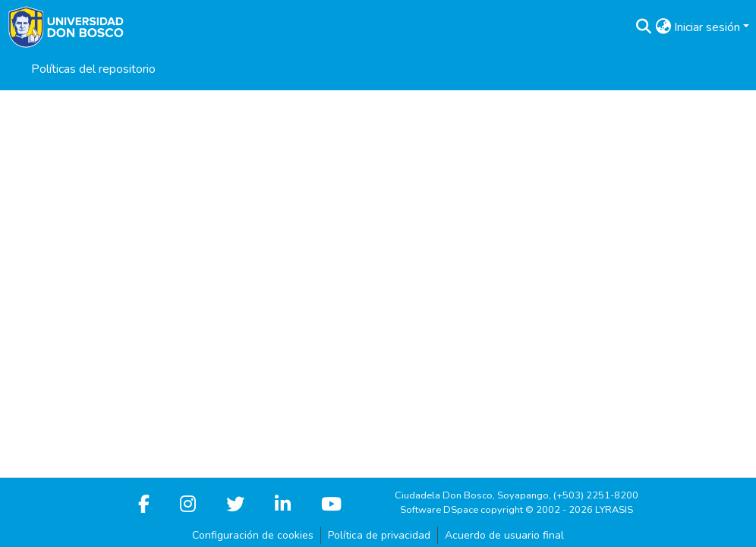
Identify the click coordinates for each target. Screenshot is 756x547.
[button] (643, 27)
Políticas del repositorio (93, 69)
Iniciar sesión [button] (709, 27)
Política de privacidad (379, 535)
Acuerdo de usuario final (504, 535)
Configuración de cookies (253, 535)
